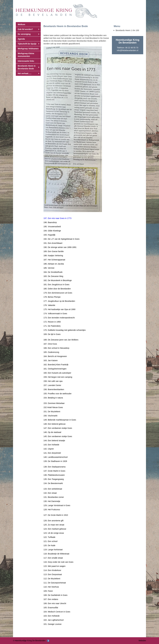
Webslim (142, 641)
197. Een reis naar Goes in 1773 (57, 218)
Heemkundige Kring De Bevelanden (30, 641)
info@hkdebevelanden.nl (128, 50)
